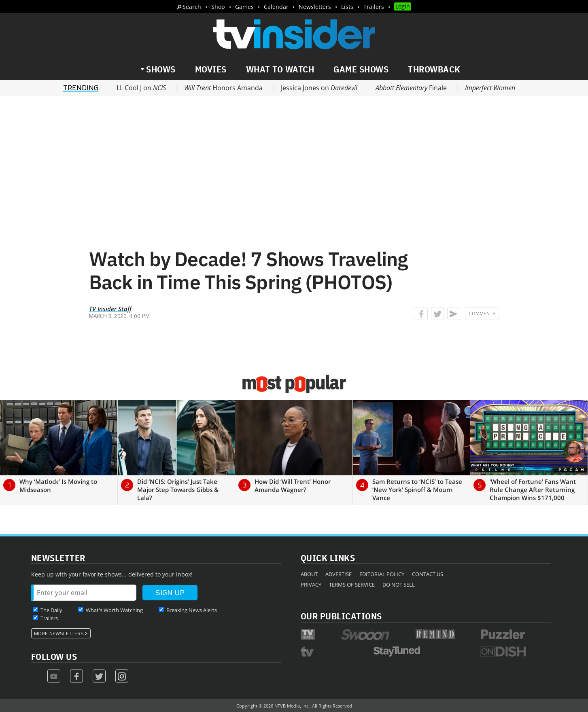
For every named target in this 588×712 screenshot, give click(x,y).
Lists (347, 7)
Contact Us (428, 574)
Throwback (434, 69)
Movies (211, 69)
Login (403, 6)
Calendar (276, 7)
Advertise (339, 574)
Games (244, 7)
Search (192, 7)
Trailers (374, 7)
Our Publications (341, 616)
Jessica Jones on (319, 88)
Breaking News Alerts (192, 610)
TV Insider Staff (110, 309)
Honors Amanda (223, 88)
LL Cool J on (141, 88)
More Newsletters (59, 634)
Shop (218, 7)
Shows (161, 69)
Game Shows (361, 69)
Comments (482, 314)
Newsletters (315, 7)
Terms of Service (352, 585)
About (309, 574)
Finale (411, 88)
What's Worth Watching (114, 610)
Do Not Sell (399, 585)
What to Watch (280, 69)
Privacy (311, 585)
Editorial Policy (382, 574)
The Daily (51, 610)
